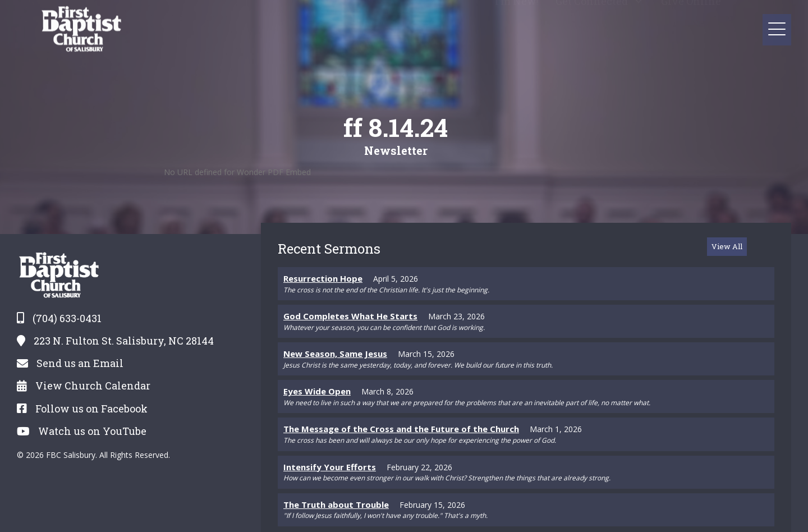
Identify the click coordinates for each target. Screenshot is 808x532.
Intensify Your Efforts (330, 467)
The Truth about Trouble (336, 505)
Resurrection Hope (323, 278)
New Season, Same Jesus (335, 354)
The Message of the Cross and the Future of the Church (401, 429)
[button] (639, 15)
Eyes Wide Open (317, 391)
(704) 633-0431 (67, 318)
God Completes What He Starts (350, 316)
